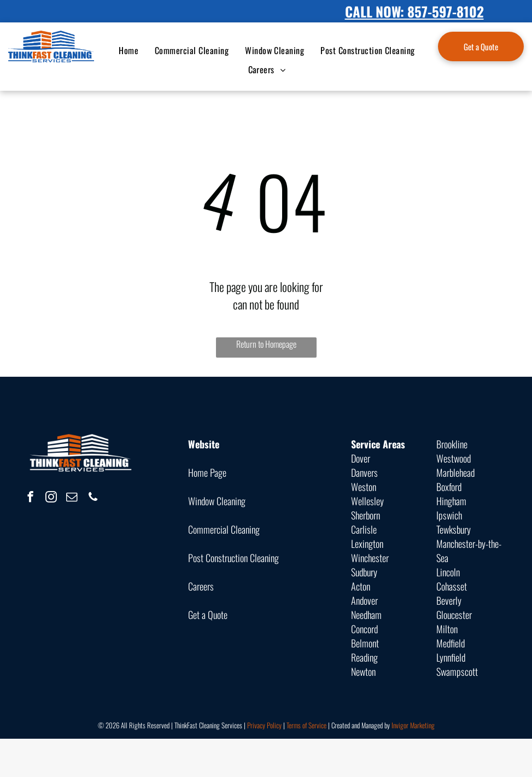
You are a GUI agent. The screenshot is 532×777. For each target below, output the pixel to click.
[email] (72, 498)
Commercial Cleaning (224, 529)
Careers (201, 586)
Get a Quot (206, 615)
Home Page (207, 472)
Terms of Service (306, 725)
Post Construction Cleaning (233, 558)
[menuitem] (128, 50)
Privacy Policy (264, 725)
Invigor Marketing (413, 725)
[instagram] (51, 498)
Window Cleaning (217, 501)
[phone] (93, 498)
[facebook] (30, 498)
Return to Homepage (266, 344)
